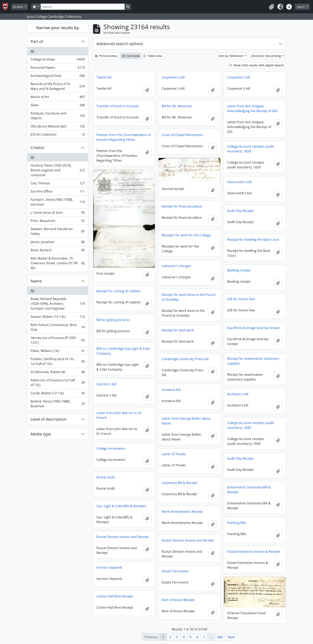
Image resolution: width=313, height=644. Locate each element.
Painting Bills (237, 523)
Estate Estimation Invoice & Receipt (254, 552)
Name (36, 281)
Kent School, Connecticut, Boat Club (58, 327)
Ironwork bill (171, 390)
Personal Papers (58, 68)
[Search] (83, 7)
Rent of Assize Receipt (178, 600)
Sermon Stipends (109, 567)
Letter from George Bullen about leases (186, 421)
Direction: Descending (266, 56)
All (32, 51)
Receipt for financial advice (182, 206)
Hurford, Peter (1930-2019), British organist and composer (58, 170)
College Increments (111, 448)
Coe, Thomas (58, 184)
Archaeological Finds (58, 77)
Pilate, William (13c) (58, 352)
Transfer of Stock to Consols (118, 106)
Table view (152, 56)
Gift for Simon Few (241, 299)
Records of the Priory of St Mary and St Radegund (58, 86)
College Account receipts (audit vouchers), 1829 (251, 149)
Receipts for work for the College (186, 235)
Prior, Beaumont (58, 222)
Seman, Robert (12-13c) (58, 318)
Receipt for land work (178, 330)
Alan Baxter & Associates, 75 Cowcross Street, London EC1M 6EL (58, 263)
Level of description (49, 419)
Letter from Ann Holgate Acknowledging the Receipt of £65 (252, 108)
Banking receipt (239, 270)
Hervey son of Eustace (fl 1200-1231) (58, 340)
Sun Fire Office (58, 192)
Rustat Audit (106, 477)
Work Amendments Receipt (182, 512)
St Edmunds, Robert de (58, 373)
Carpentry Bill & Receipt (179, 483)
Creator (38, 148)
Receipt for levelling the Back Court (253, 240)
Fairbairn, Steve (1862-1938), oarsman (58, 202)
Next (231, 637)
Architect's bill (238, 394)
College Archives (58, 60)
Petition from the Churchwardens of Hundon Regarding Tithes (124, 137)
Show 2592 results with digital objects (257, 65)
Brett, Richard (58, 251)
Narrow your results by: (58, 28)
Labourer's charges (176, 266)
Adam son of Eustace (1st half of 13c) (58, 383)
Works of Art (58, 98)
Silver (58, 106)
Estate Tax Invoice (175, 571)
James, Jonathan (58, 243)
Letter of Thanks (174, 454)
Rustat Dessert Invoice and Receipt (123, 537)
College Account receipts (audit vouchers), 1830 (251, 425)
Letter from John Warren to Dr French (119, 415)
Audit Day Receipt (240, 211)
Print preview (106, 56)
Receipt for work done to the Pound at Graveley (189, 297)
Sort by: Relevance (231, 56)
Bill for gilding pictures (113, 320)
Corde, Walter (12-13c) (58, 394)
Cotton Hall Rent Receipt (115, 596)
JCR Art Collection (58, 135)
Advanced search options (120, 44)
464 (220, 637)
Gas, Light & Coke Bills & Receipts (121, 506)
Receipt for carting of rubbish (118, 291)
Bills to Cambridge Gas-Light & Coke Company (123, 351)
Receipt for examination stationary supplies (253, 361)
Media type (41, 434)
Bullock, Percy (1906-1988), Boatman (58, 404)
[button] (271, 7)
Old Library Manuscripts (58, 127)
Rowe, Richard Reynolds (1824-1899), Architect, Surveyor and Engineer (58, 304)
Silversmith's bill (239, 182)
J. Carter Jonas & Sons (58, 213)
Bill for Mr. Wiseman (177, 106)
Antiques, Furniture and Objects (58, 116)
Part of (37, 41)
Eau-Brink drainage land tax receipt (254, 328)
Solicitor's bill (106, 384)
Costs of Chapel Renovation (182, 135)
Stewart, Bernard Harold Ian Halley (58, 231)
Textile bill (104, 77)
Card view (131, 56)
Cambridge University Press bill (185, 359)
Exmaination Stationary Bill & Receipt (249, 490)
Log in (301, 7)
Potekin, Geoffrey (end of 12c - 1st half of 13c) (58, 361)
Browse (18, 7)
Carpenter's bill (173, 77)
